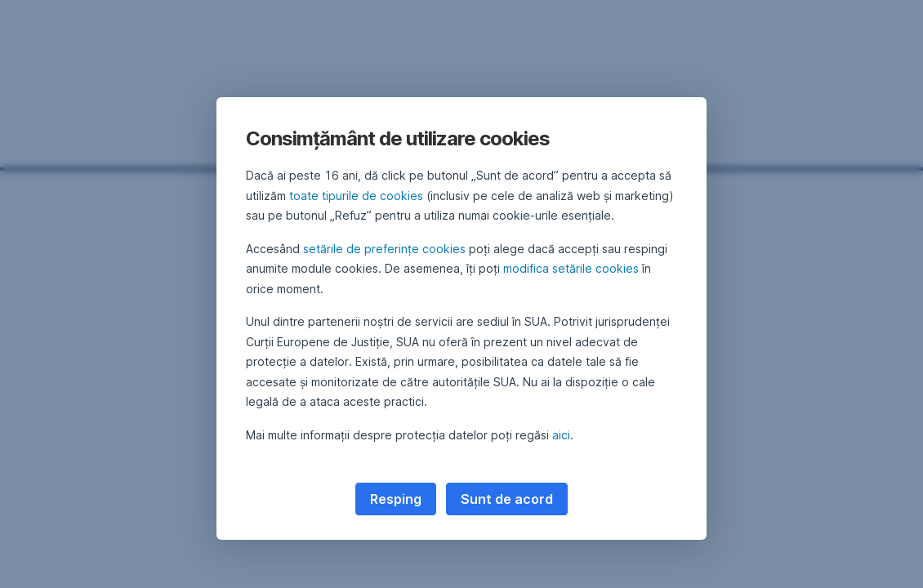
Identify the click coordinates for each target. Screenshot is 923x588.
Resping (396, 499)
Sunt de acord (507, 499)
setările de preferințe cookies (384, 249)
